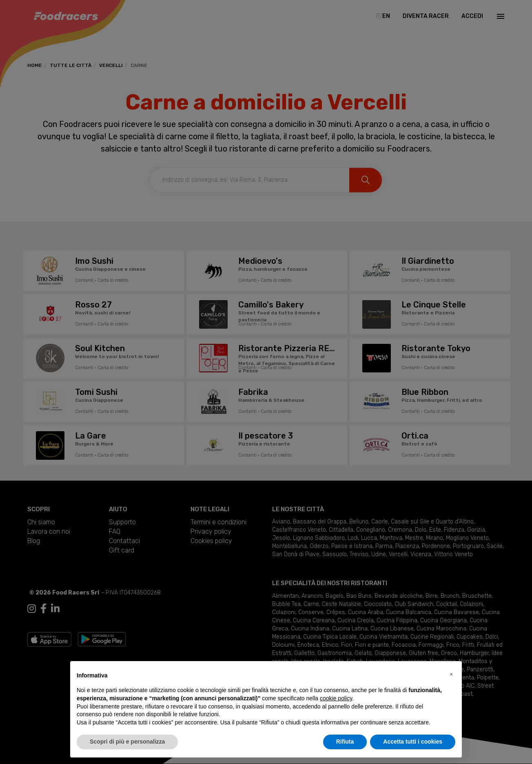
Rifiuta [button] (345, 742)
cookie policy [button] (336, 698)
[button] (451, 674)
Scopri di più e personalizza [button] (127, 742)
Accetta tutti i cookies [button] (413, 742)
